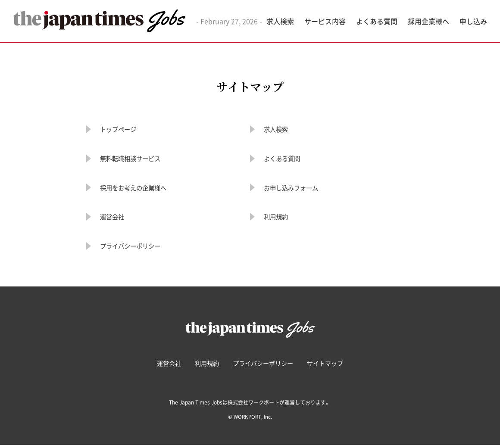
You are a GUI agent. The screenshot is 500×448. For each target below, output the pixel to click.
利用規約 (279, 219)
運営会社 (116, 219)
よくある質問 (377, 21)
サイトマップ (333, 366)
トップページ (123, 129)
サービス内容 (325, 21)
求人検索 (280, 21)
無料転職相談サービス (139, 160)
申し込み (473, 21)
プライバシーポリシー (139, 249)
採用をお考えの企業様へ (143, 189)
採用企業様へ (428, 21)
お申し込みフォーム (299, 189)
